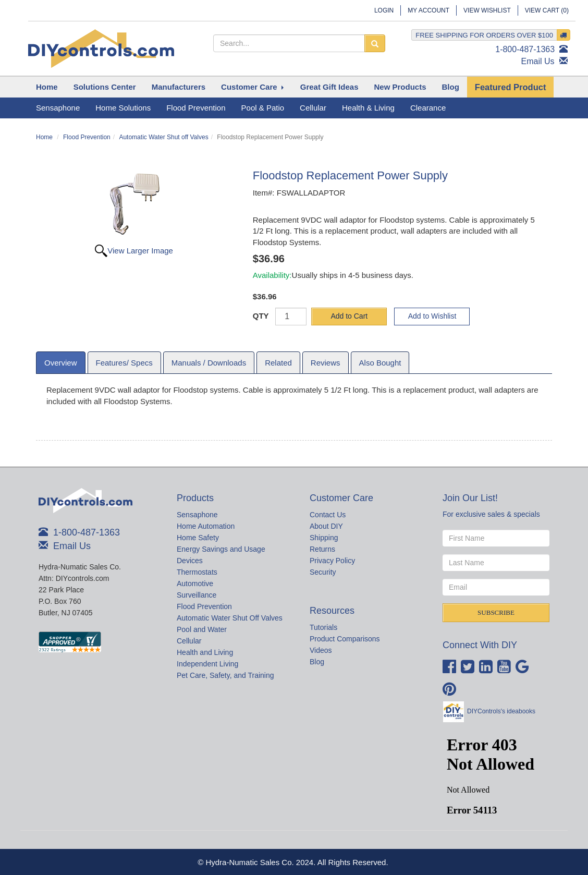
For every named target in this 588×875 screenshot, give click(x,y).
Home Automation (206, 526)
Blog (317, 662)
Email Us (538, 61)
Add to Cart (349, 316)
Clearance (428, 108)
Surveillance (197, 595)
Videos (321, 650)
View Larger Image (140, 251)
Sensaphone (197, 515)
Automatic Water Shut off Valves (163, 137)
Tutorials (323, 627)
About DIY (326, 526)
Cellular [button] (313, 108)
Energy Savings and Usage (221, 549)
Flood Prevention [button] (196, 108)
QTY (261, 316)
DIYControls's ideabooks (501, 711)
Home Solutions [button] (123, 108)
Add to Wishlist (432, 316)
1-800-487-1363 (525, 49)
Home (44, 137)
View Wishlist (487, 10)
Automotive (195, 584)
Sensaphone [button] (58, 108)
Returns (322, 549)
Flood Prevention (87, 137)
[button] (105, 87)
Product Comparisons (345, 639)
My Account (428, 10)
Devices (190, 561)
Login (384, 10)
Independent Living (207, 664)
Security (323, 572)
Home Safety (198, 538)
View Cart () (547, 10)
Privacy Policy (332, 561)
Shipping (324, 538)
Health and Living (205, 652)
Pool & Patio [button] (263, 108)
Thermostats (197, 572)
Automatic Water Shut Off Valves (230, 618)
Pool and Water (202, 629)
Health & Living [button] (368, 108)
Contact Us (328, 515)
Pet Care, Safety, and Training (225, 675)
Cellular (189, 641)
